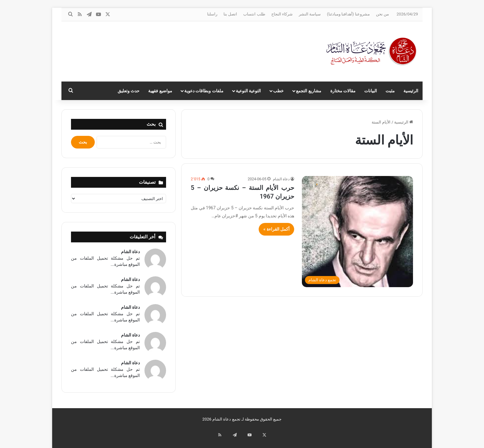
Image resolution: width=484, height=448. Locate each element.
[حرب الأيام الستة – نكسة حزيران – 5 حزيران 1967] (357, 232)
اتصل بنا (230, 14)
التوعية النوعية (248, 91)
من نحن (382, 14)
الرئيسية (411, 91)
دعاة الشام (281, 179)
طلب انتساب (254, 14)
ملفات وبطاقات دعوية (204, 91)
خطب (278, 91)
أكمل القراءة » (276, 229)
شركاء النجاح (282, 14)
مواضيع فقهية (160, 91)
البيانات (371, 91)
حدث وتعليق (129, 91)
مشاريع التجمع (309, 91)
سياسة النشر (310, 14)
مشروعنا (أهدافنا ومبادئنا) (348, 14)
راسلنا (212, 14)
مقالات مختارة (343, 91)
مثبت (390, 91)
